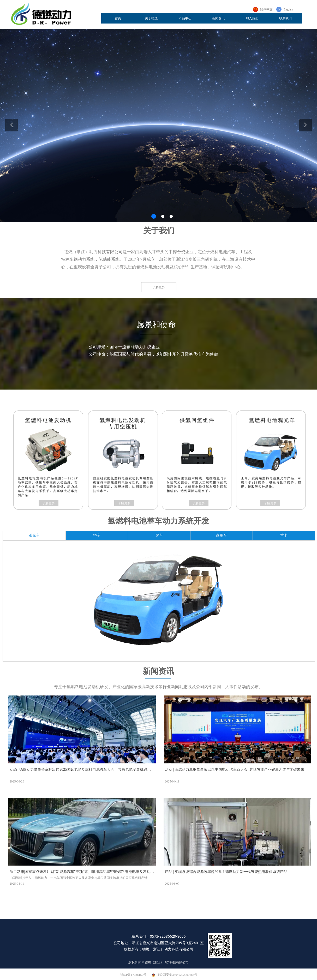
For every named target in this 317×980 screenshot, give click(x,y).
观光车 (34, 535)
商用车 (222, 535)
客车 (159, 535)
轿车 (97, 535)
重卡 (284, 535)
